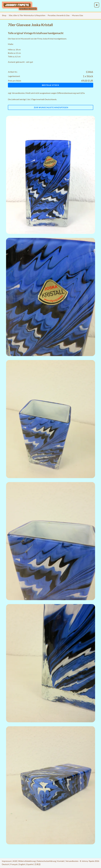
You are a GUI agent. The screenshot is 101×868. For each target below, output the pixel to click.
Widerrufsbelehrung (27, 861)
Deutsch (5, 864)
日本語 (38, 864)
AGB (15, 861)
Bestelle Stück (50, 85)
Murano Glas (78, 15)
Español (30, 864)
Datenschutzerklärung (46, 861)
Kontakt (61, 861)
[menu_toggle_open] (97, 5)
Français (14, 864)
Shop (4, 15)
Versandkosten (18, 93)
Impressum (7, 861)
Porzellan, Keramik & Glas (59, 15)
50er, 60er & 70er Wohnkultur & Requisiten (27, 15)
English (22, 864)
